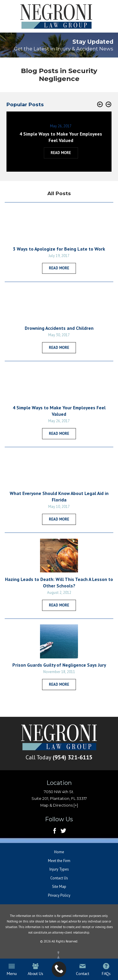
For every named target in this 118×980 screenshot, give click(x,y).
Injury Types (59, 869)
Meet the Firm (59, 861)
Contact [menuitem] (83, 970)
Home (59, 852)
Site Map (59, 887)
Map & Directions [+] (59, 805)
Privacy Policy (59, 895)
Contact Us (59, 878)
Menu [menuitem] (12, 970)
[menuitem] (59, 969)
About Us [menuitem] (35, 970)
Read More (59, 268)
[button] (100, 104)
